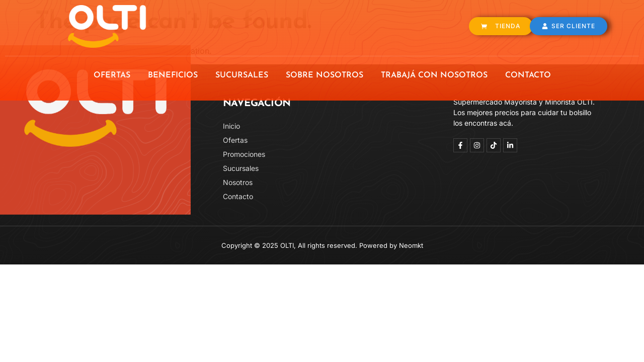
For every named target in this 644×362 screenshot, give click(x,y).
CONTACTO (528, 75)
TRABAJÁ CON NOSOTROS (434, 75)
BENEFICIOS (173, 75)
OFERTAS (112, 75)
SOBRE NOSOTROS (325, 75)
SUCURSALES (242, 75)
